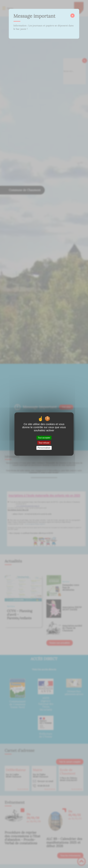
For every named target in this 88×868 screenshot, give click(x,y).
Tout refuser (44, 443)
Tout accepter (44, 438)
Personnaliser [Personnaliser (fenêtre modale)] (44, 448)
